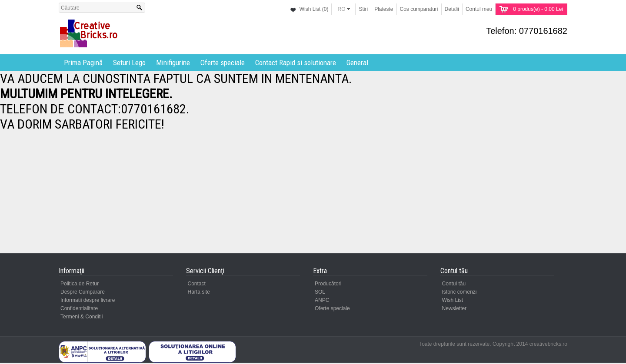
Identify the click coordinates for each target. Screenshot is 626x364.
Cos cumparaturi (419, 9)
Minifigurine (173, 63)
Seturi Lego (129, 63)
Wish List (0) (314, 9)
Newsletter (455, 308)
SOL (320, 292)
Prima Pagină (83, 63)
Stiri (363, 9)
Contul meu (479, 9)
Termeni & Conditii (82, 317)
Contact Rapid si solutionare (296, 63)
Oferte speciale (223, 63)
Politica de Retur (80, 284)
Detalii (452, 9)
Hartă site (199, 292)
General (357, 63)
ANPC (322, 300)
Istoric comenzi (460, 292)
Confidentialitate (79, 308)
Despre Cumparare (83, 292)
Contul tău (454, 284)
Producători (328, 284)
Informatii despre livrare (88, 300)
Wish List (453, 300)
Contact (197, 284)
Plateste (384, 9)
